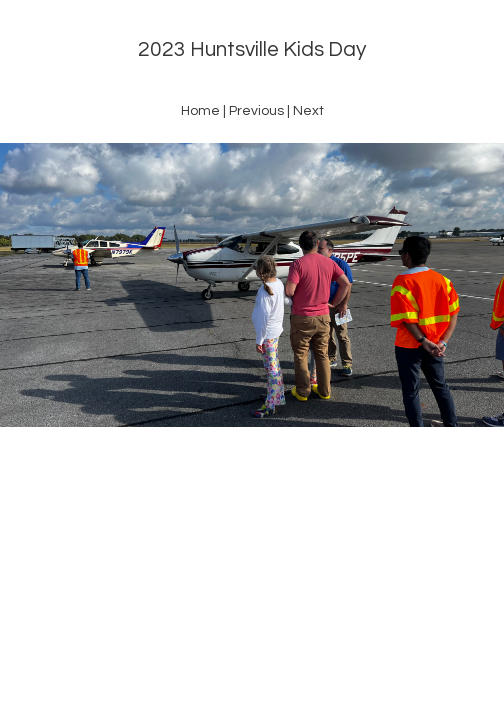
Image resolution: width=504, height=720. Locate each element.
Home (200, 111)
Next (308, 111)
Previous (256, 111)
